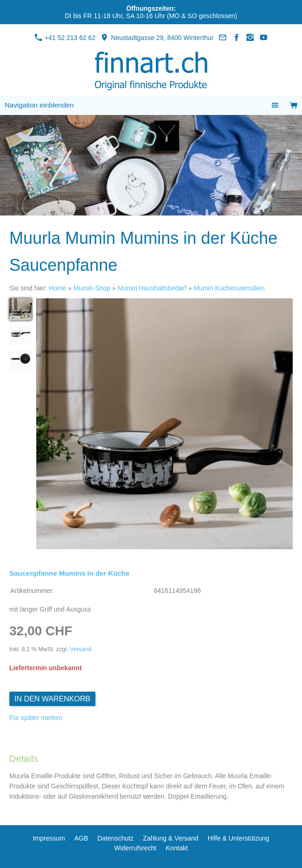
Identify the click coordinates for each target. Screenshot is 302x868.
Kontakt (177, 848)
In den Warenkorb (52, 699)
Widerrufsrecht (135, 848)
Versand (81, 649)
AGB (81, 838)
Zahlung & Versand (171, 838)
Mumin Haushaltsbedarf (152, 288)
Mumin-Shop (92, 288)
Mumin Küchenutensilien (229, 288)
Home (57, 288)
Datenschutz (115, 838)
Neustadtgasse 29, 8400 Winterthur (157, 38)
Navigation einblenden (39, 105)
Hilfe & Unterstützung (238, 838)
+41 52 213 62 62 (65, 38)
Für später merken (36, 718)
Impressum (49, 838)
